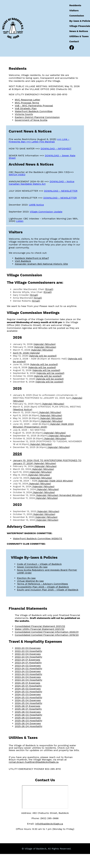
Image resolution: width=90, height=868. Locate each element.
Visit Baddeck (23, 261)
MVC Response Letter (28, 100)
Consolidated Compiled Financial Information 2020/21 (47, 632)
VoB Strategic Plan (26, 108)
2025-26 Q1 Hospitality (28, 709)
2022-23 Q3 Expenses (28, 648)
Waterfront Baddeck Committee (34, 111)
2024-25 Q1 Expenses (28, 683)
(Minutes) (50, 344)
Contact (74, 41)
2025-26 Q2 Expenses (28, 712)
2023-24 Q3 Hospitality (29, 674)
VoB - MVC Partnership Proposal (34, 106)
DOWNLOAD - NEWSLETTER (61, 191)
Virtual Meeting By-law (30, 581)
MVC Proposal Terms (27, 103)
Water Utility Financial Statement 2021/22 (40, 629)
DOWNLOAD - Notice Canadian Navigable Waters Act (42, 183)
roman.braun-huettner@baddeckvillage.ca (34, 762)
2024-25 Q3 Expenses (28, 694)
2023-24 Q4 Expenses (28, 677)
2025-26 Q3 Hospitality (29, 720)
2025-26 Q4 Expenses (28, 723)
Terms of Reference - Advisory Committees (42, 584)
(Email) (49, 289)
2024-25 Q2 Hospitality (29, 692)
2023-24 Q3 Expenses (28, 671)
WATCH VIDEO (17, 175)
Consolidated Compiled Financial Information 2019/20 (47, 635)
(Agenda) (39, 344)
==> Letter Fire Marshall (41, 142)
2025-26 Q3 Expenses (28, 718)
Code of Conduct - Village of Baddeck (39, 564)
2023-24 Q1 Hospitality (28, 663)
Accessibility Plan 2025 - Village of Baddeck (43, 587)
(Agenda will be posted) (43, 356)
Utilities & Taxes (79, 36)
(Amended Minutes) (71, 495)
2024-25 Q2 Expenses (28, 689)
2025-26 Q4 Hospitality (29, 726)
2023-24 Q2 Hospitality (29, 668)
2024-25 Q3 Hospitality (29, 697)
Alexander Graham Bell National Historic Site (41, 264)
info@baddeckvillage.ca (49, 824)
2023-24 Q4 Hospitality (29, 680)
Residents (75, 5)
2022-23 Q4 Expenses (28, 654)
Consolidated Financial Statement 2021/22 (40, 626)
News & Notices (79, 31)
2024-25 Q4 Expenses (28, 700)
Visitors (74, 10)
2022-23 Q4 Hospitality (29, 657)
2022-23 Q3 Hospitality (29, 651)
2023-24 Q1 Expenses (28, 660)
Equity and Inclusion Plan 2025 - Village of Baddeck (48, 590)
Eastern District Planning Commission (37, 117)
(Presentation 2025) (35, 427)
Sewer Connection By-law (32, 567)
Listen (20, 221)
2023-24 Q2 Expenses (28, 666)
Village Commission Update (46, 212)
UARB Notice (36, 205)
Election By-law (26, 578)
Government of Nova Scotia (31, 120)
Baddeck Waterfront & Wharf (32, 258)
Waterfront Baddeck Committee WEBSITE (37, 539)
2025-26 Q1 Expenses (28, 706)
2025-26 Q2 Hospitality (29, 715)
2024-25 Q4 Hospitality (29, 703)
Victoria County (24, 114)
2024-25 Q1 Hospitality (28, 686)
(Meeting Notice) (23, 409)
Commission (77, 16)
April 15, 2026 (21, 353)
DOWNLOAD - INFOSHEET (56, 149)
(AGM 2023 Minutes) (61, 481)
